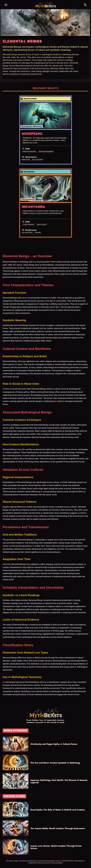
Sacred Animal (30, 99)
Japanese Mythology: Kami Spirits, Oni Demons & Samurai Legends (59, 781)
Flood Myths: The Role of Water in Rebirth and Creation (58, 810)
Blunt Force (26, 160)
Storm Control (42, 225)
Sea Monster (29, 172)
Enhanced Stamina (29, 151)
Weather (38, 233)
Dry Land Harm (38, 160)
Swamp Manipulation (46, 151)
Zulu (23, 199)
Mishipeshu (32, 134)
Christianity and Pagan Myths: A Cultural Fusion (54, 744)
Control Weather (28, 225)
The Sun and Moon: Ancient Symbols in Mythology (55, 763)
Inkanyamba (34, 207)
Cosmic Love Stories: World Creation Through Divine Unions (56, 847)
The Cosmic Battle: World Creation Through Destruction (58, 828)
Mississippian (27, 126)
